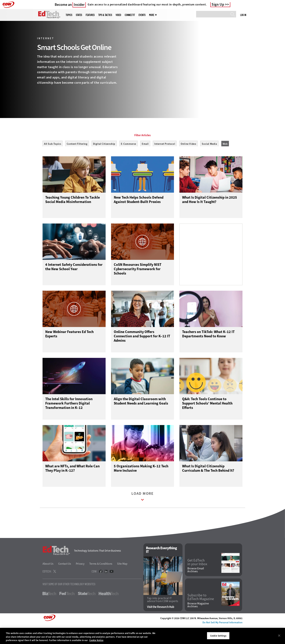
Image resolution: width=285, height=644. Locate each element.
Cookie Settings (218, 636)
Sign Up (218, 5)
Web (225, 160)
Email (145, 160)
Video (118, 15)
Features (90, 15)
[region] (142, 636)
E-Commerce (129, 160)
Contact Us (65, 582)
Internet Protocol (165, 160)
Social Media (209, 160)
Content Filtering (77, 160)
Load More (142, 515)
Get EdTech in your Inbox (197, 580)
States (79, 15)
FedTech (67, 612)
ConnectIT (130, 15)
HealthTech (109, 612)
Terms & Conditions (101, 582)
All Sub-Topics (53, 160)
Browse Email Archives (196, 588)
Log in (243, 15)
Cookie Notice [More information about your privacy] (96, 640)
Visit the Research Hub (161, 625)
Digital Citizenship (104, 160)
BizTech (49, 612)
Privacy (80, 582)
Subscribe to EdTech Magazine (201, 615)
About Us (48, 582)
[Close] (279, 635)
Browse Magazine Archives (198, 623)
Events (142, 15)
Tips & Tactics (105, 15)
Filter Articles (142, 152)
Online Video (188, 160)
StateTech (87, 612)
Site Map (122, 582)
